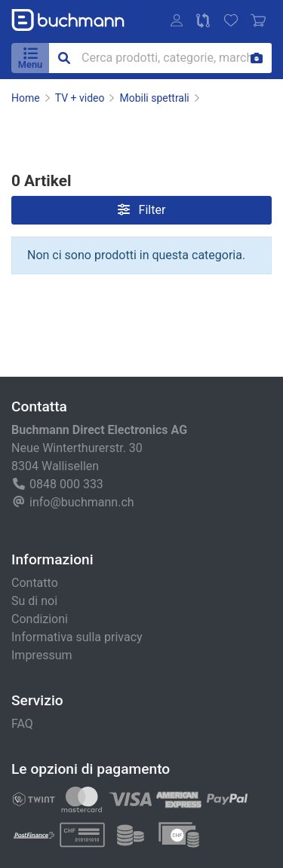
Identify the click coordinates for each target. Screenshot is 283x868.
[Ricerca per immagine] (257, 58)
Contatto (35, 583)
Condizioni (40, 619)
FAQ (22, 724)
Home (26, 98)
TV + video (80, 98)
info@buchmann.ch (82, 502)
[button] (177, 20)
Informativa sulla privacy (77, 637)
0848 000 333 (66, 484)
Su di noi (34, 601)
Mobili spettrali (154, 98)
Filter (142, 210)
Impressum (42, 655)
